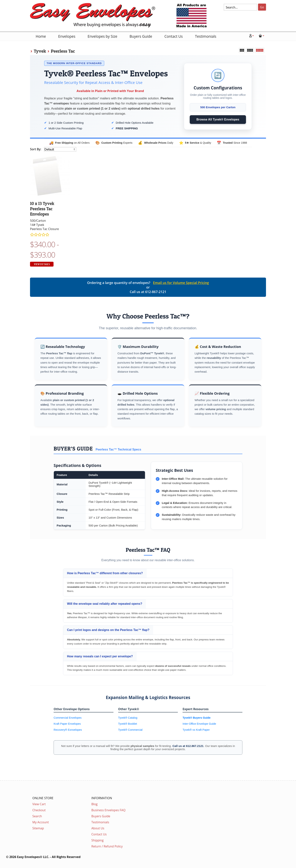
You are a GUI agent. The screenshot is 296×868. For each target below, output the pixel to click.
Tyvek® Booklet (128, 724)
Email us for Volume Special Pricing (181, 283)
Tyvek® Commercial (130, 730)
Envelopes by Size (102, 36)
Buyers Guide (141, 36)
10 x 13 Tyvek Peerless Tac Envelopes (42, 209)
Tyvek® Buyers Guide (197, 718)
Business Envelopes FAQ (108, 810)
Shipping (98, 840)
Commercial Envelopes (68, 718)
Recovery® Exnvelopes (68, 730)
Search (37, 816)
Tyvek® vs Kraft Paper (196, 730)
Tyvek (40, 51)
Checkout (39, 810)
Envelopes (67, 36)
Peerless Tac (63, 51)
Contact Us (174, 36)
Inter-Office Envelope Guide (199, 724)
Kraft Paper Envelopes (67, 724)
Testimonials (206, 36)
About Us (98, 828)
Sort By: (36, 149)
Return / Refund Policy (107, 846)
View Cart (39, 804)
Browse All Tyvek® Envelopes (218, 119)
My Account (41, 822)
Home (41, 36)
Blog (94, 804)
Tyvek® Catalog (128, 718)
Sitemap (38, 828)
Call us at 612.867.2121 (188, 746)
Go (262, 7)
